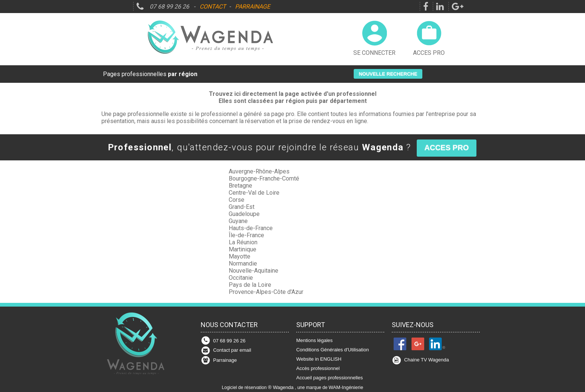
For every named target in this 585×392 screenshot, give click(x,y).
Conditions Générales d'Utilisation (333, 350)
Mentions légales (315, 340)
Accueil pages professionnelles (330, 378)
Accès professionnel (318, 368)
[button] (388, 74)
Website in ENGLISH (319, 359)
